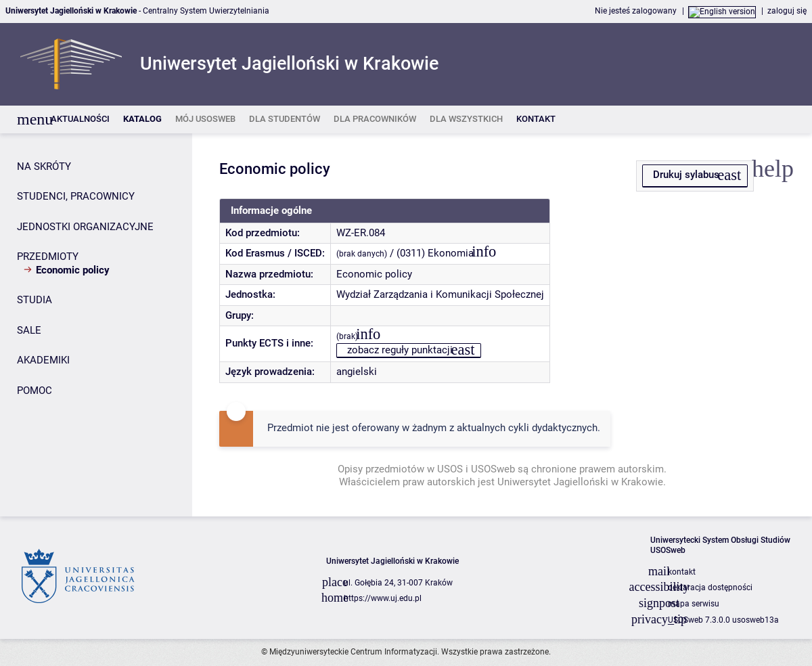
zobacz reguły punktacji (400, 350)
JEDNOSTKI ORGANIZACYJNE (85, 227)
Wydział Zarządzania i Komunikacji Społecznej (440, 294)
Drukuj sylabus (686, 175)
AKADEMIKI (43, 360)
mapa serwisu (694, 604)
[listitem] (80, 119)
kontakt (682, 572)
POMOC (35, 391)
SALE (29, 330)
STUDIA (35, 300)
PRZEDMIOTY (48, 257)
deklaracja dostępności (710, 587)
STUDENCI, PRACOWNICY (76, 196)
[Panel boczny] (96, 325)
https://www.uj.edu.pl (383, 598)
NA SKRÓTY (44, 166)
